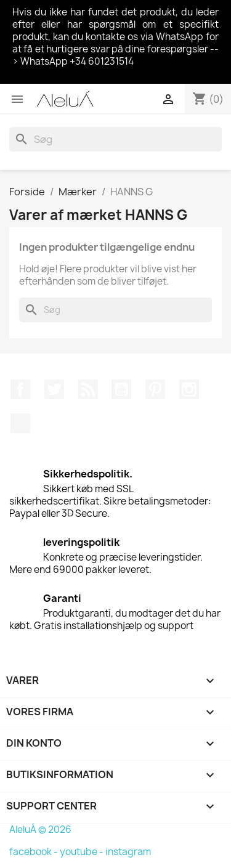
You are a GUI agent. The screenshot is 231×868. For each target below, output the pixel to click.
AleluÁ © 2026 (40, 829)
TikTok (20, 423)
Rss (88, 389)
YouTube (121, 389)
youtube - (83, 852)
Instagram (189, 389)
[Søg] (115, 139)
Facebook (20, 389)
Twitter (54, 389)
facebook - (34, 852)
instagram (128, 852)
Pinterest (155, 389)
